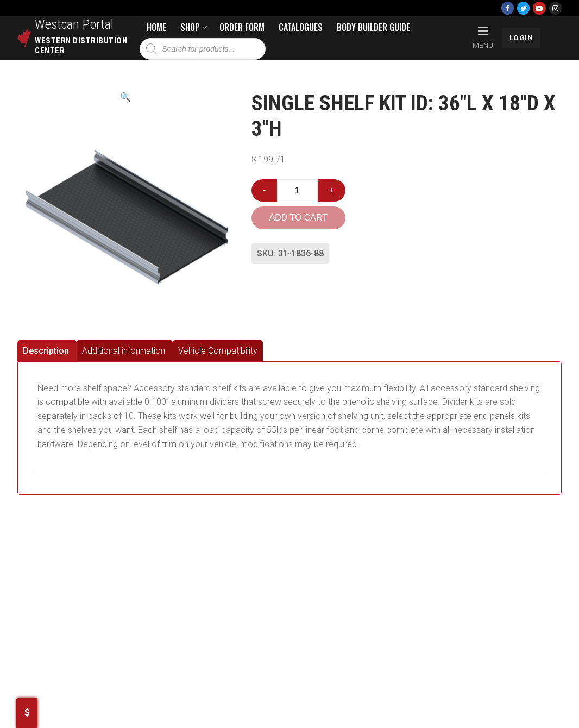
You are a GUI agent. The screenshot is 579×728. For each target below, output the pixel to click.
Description (46, 351)
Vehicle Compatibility (218, 351)
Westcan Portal (74, 24)
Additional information (124, 351)
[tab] (47, 351)
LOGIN (521, 37)
